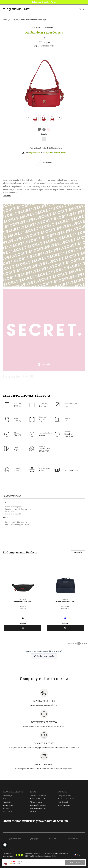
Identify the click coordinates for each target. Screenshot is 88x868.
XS (44, 139)
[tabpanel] (44, 522)
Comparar (45, 43)
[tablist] (44, 496)
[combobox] (79, 855)
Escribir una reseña (47, 657)
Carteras (15, 20)
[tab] (13, 496)
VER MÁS (78, 553)
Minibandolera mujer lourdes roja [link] (33, 20)
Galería (44, 364)
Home (5, 20)
